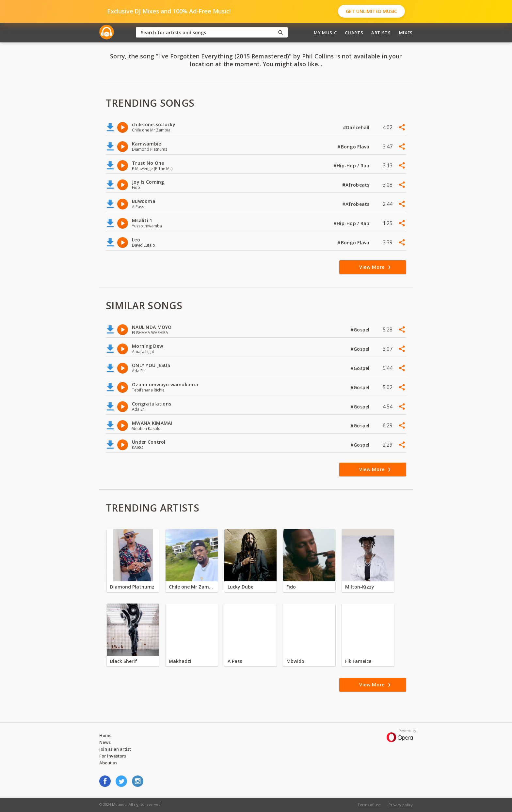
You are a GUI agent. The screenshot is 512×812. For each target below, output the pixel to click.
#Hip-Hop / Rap (352, 166)
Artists (381, 33)
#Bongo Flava (354, 147)
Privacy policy (401, 805)
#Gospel (361, 330)
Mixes (406, 33)
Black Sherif (124, 661)
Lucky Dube (240, 587)
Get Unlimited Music (371, 11)
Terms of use (369, 805)
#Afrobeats (357, 185)
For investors (113, 756)
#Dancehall (357, 127)
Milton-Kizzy (360, 587)
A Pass (235, 661)
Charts (354, 33)
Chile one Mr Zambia (192, 587)
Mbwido (295, 661)
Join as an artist (115, 749)
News (105, 742)
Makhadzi (180, 661)
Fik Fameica (358, 661)
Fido (291, 587)
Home (105, 735)
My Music (325, 33)
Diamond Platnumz (132, 587)
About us (108, 763)
